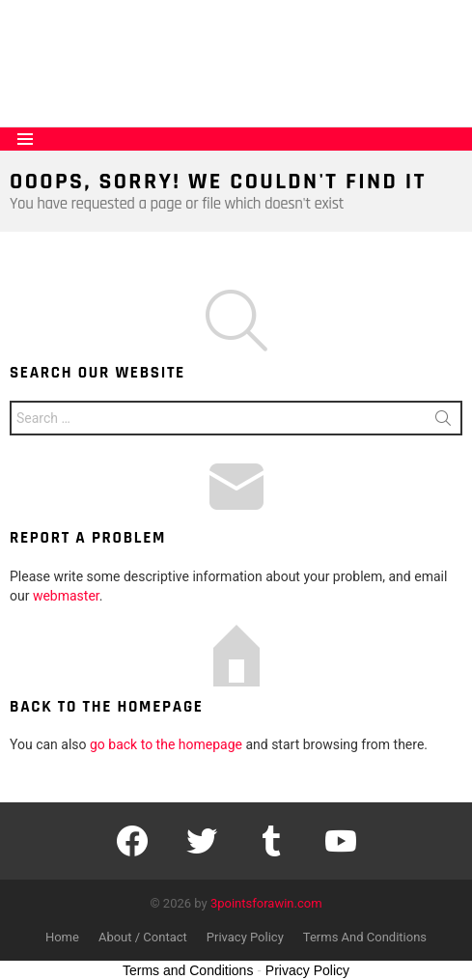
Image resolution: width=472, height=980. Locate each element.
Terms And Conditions (365, 937)
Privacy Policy (245, 937)
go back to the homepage (166, 744)
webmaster (66, 596)
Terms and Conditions (188, 970)
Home (62, 937)
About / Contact (143, 937)
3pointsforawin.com (266, 903)
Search (443, 422)
